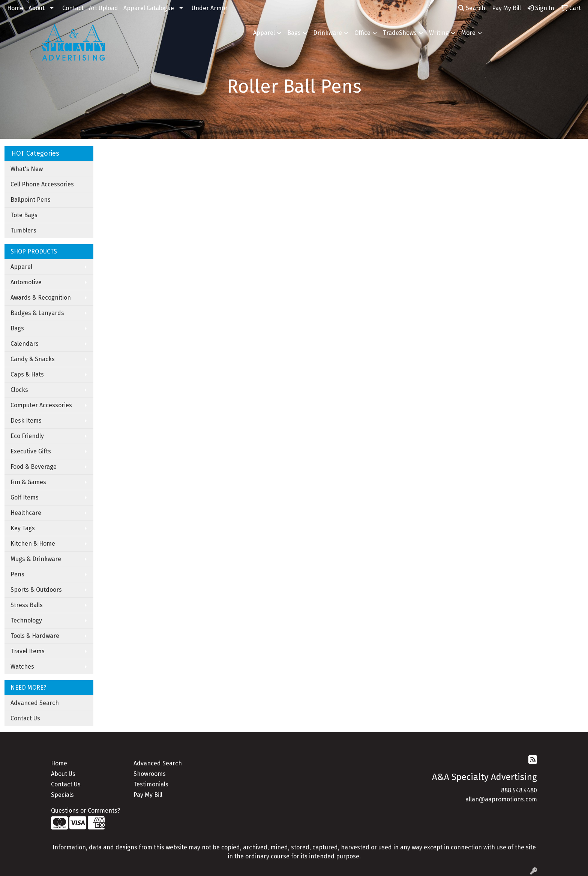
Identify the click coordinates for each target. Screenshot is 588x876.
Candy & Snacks (33, 359)
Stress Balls (27, 605)
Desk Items (26, 421)
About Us (63, 774)
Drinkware (328, 33)
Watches (22, 667)
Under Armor (210, 8)
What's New (27, 169)
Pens (17, 574)
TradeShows (400, 33)
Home (15, 8)
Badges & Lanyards (37, 313)
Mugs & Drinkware (36, 559)
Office (362, 33)
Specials (62, 795)
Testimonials (151, 784)
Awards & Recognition (41, 298)
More (468, 33)
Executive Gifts (31, 451)
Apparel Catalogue (149, 8)
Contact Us (25, 718)
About (37, 8)
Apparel (264, 33)
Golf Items (25, 497)
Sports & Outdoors (36, 590)
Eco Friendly (27, 436)
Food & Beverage (34, 467)
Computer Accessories (41, 405)
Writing (439, 33)
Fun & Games (28, 482)
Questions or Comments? (85, 811)
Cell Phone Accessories (42, 184)
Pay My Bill (148, 795)
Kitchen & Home (33, 544)
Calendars (25, 344)
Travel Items (28, 651)
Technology (26, 620)
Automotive (26, 282)
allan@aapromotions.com (501, 799)
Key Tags (23, 528)
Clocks (19, 390)
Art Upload (103, 8)
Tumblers (23, 230)
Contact (73, 8)
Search (472, 8)
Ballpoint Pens (31, 200)
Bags (294, 33)
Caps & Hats (27, 374)
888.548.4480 (519, 790)
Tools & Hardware (35, 636)
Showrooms (150, 774)
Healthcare (26, 513)
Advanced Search (35, 703)
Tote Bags (24, 215)
